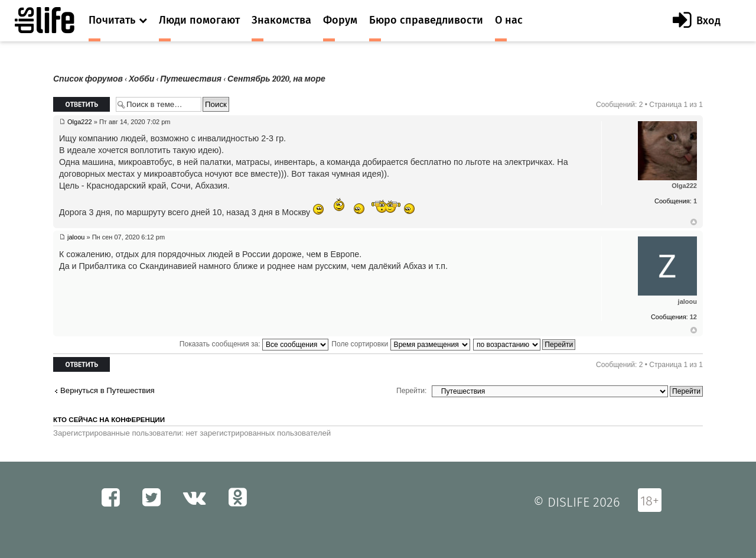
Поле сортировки (400, 344)
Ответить (82, 104)
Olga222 (80, 122)
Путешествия (191, 79)
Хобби (141, 79)
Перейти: (411, 391)
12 (693, 317)
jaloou (76, 237)
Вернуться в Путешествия (107, 390)
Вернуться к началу (694, 222)
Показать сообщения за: (254, 344)
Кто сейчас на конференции (109, 420)
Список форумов (88, 79)
